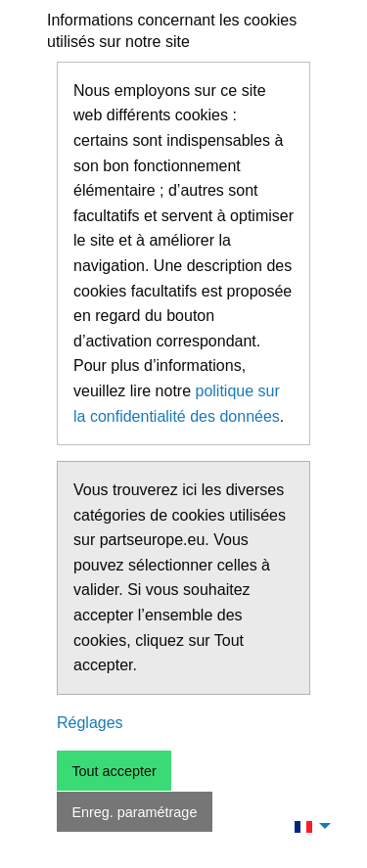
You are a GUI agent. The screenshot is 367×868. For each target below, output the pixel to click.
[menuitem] (307, 826)
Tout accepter (114, 771)
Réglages (90, 723)
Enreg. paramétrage (134, 812)
